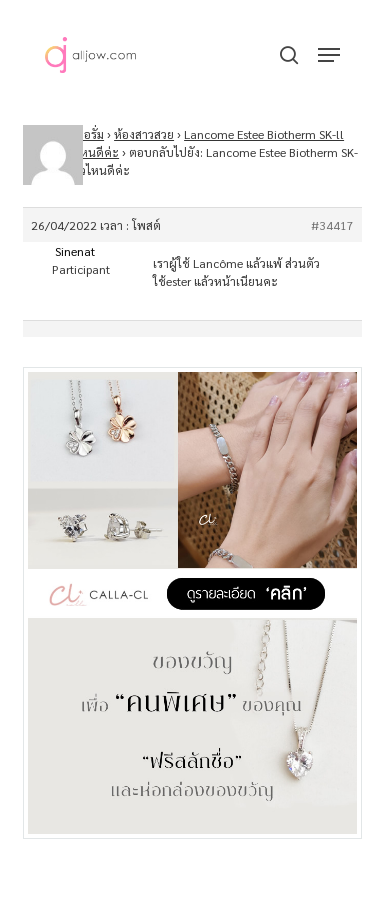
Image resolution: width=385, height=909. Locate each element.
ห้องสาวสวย (144, 134)
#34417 (332, 225)
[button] (329, 55)
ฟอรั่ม (89, 134)
